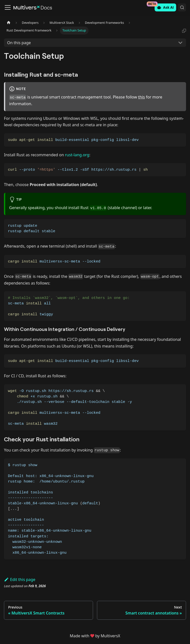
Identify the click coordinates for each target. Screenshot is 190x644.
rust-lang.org (77, 155)
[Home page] (9, 23)
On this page (19, 43)
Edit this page (20, 580)
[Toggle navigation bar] (8, 7)
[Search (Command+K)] (182, 7)
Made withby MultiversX (95, 636)
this (141, 97)
